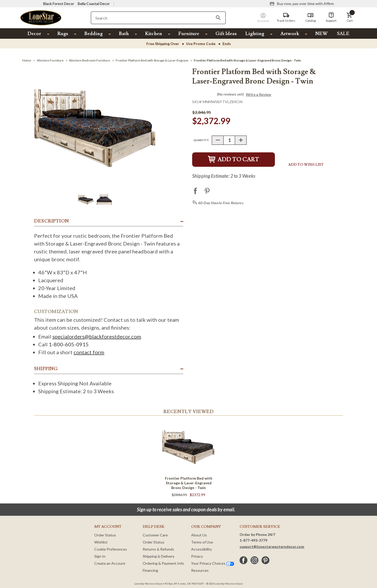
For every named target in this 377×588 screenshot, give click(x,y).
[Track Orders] (286, 18)
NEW (321, 34)
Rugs (63, 34)
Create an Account (110, 563)
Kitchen (154, 34)
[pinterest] (265, 560)
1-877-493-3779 (253, 540)
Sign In (100, 556)
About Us (199, 535)
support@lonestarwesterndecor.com (272, 547)
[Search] (218, 18)
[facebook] (243, 560)
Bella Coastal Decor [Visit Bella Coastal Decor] (94, 4)
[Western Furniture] (50, 60)
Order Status (105, 535)
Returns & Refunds (158, 549)
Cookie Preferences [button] (111, 549)
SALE (343, 34)
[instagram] (254, 560)
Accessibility (201, 549)
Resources (200, 570)
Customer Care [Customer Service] (155, 535)
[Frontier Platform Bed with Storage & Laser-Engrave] (152, 60)
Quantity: (201, 140)
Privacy (197, 556)
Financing (150, 570)
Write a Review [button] (259, 95)
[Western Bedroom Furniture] (90, 60)
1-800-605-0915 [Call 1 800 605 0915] (69, 344)
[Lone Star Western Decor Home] (41, 17)
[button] (350, 18)
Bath (124, 34)
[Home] (27, 60)
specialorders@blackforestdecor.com (97, 336)
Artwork (290, 34)
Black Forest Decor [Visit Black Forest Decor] (59, 4)
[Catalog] (311, 18)
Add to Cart (234, 160)
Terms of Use (202, 542)
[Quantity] (229, 140)
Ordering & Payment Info (163, 563)
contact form (89, 352)
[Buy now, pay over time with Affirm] (302, 4)
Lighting (255, 34)
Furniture (189, 34)
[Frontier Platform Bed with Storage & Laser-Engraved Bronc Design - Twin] (247, 60)
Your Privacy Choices (213, 563)
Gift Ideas (226, 34)
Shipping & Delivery (159, 556)
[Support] (331, 18)
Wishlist (101, 542)
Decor (34, 34)
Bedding (93, 34)
